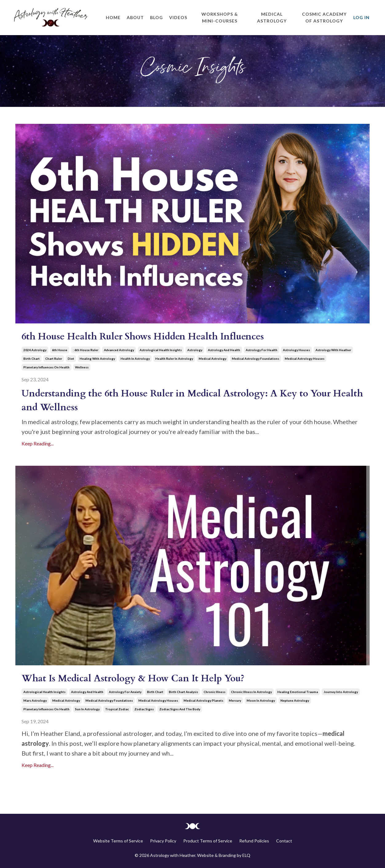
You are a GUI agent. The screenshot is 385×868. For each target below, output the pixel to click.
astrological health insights (161, 350)
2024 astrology (35, 350)
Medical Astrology (272, 17)
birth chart (32, 359)
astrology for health (262, 350)
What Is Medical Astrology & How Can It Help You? (133, 678)
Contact (284, 841)
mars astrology (35, 700)
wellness (82, 367)
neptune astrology (295, 700)
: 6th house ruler (86, 350)
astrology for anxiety (125, 692)
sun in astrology (87, 709)
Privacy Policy (163, 841)
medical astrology (212, 359)
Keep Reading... (38, 443)
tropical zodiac (117, 709)
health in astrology (135, 359)
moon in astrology (261, 700)
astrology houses (296, 350)
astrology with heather (333, 350)
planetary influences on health (46, 367)
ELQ (246, 855)
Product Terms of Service (208, 841)
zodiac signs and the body (180, 709)
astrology (195, 350)
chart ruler (54, 359)
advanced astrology (119, 350)
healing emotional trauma (298, 692)
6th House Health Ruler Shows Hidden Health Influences (143, 337)
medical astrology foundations (256, 359)
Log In (361, 17)
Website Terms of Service (118, 841)
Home (113, 17)
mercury (235, 700)
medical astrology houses (305, 359)
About (135, 17)
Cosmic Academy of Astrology (324, 17)
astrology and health (224, 350)
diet (71, 359)
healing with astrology (97, 359)
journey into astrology (341, 692)
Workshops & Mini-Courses (220, 17)
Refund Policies (254, 841)
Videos (178, 17)
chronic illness (214, 692)
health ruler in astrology (174, 359)
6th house (60, 350)
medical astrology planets (203, 700)
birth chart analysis (183, 692)
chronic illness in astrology (251, 692)
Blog (157, 17)
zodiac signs (144, 709)
